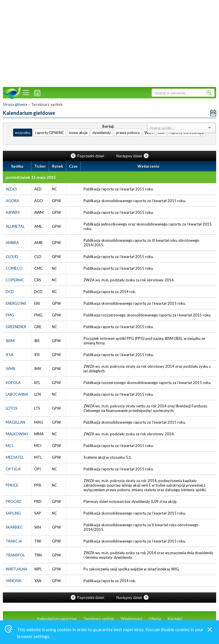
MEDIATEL (15, 457)
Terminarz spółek (99, 618)
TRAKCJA (14, 541)
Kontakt (175, 618)
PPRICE (12, 485)
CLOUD (12, 257)
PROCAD (14, 501)
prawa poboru (128, 133)
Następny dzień (132, 156)
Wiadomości (131, 618)
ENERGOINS (16, 303)
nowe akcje (78, 133)
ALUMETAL (15, 226)
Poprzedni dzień (88, 156)
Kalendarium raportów (57, 618)
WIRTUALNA (17, 569)
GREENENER (16, 327)
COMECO (14, 268)
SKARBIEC (14, 527)
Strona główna (15, 104)
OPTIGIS (13, 469)
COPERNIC (15, 280)
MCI (9, 446)
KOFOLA (13, 383)
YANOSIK (14, 581)
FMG (10, 315)
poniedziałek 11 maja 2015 (31, 177)
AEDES (11, 189)
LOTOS (12, 408)
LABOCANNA (17, 394)
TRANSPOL (15, 555)
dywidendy (102, 133)
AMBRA (12, 243)
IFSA (10, 355)
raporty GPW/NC (50, 133)
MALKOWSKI (17, 434)
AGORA (12, 201)
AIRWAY (13, 212)
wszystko (23, 133)
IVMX (10, 369)
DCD (10, 292)
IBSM (10, 341)
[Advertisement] (109, 43)
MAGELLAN (15, 422)
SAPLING (13, 513)
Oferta (155, 618)
